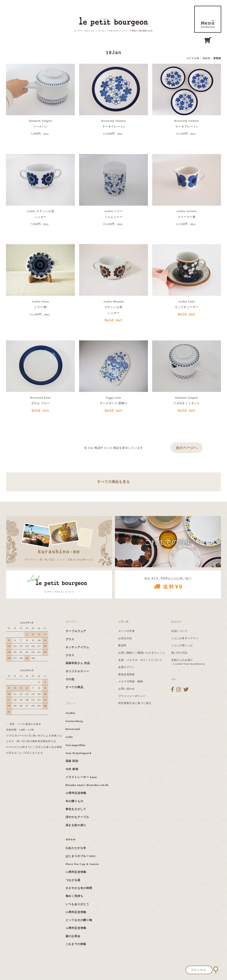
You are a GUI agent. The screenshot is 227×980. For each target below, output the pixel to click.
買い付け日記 (179, 653)
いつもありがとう (77, 904)
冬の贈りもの (74, 801)
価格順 (206, 58)
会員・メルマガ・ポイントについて (140, 660)
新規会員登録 (127, 674)
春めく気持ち (74, 896)
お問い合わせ (127, 689)
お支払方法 (125, 638)
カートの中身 (127, 631)
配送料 (122, 645)
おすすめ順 (193, 58)
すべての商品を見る (113, 482)
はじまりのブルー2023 (81, 856)
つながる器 (73, 880)
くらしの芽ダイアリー (185, 638)
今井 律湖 (72, 769)
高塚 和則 (72, 761)
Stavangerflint (76, 745)
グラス (70, 639)
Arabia (70, 713)
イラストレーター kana (81, 777)
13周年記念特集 (76, 912)
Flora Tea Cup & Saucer (82, 864)
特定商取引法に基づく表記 (135, 703)
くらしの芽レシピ (182, 645)
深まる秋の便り (76, 825)
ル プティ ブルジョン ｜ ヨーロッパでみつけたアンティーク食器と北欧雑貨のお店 (113, 31)
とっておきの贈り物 (79, 920)
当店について (179, 631)
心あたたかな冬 (76, 848)
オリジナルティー (77, 671)
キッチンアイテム (77, 647)
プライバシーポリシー (132, 696)
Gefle (69, 737)
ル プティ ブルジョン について (59, 592)
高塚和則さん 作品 (78, 663)
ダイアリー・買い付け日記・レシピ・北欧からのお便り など (59, 555)
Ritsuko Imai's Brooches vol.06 (87, 785)
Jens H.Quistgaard (78, 753)
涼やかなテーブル (77, 817)
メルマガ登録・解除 (131, 681)
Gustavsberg (74, 721)
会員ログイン (127, 667)
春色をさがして (76, 809)
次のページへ (187, 448)
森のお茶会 (73, 936)
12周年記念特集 (76, 872)
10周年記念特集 (76, 793)
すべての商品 (74, 687)
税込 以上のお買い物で (168, 585)
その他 (70, 679)
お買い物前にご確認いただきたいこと (142, 653)
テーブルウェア (76, 631)
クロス (70, 655)
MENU (208, 19)
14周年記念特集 (76, 928)
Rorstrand (73, 729)
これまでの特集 (76, 944)
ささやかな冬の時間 (79, 888)
